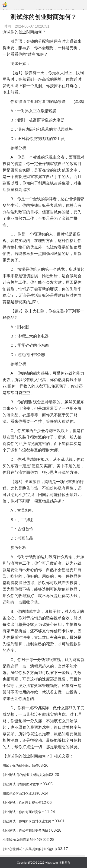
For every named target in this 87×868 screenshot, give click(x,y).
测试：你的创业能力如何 (20, 766)
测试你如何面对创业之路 (20, 793)
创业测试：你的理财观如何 (22, 803)
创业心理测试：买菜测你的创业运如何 (30, 849)
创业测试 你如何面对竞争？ (23, 784)
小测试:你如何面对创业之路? (23, 840)
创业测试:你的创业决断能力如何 (26, 775)
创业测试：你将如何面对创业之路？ (29, 821)
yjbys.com (52, 863)
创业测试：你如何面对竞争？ (24, 812)
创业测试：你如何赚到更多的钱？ (27, 830)
